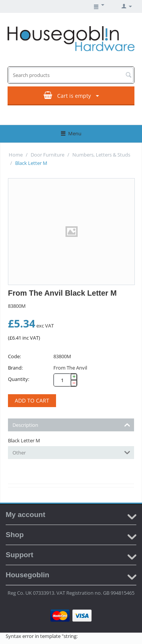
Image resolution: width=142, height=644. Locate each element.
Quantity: (19, 379)
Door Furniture (48, 155)
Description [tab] (71, 424)
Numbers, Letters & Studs (101, 155)
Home (16, 155)
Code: (14, 356)
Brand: (15, 368)
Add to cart (32, 400)
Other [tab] (71, 452)
